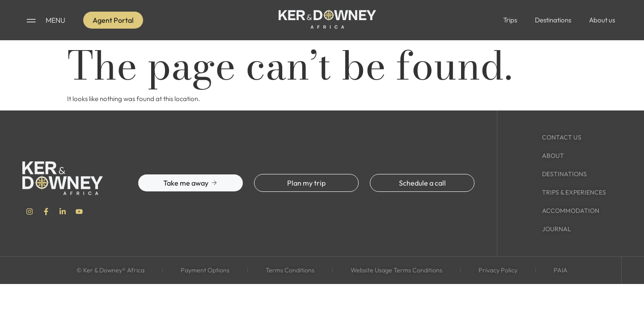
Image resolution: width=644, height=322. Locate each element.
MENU (55, 20)
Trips (510, 20)
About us (602, 20)
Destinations (553, 20)
